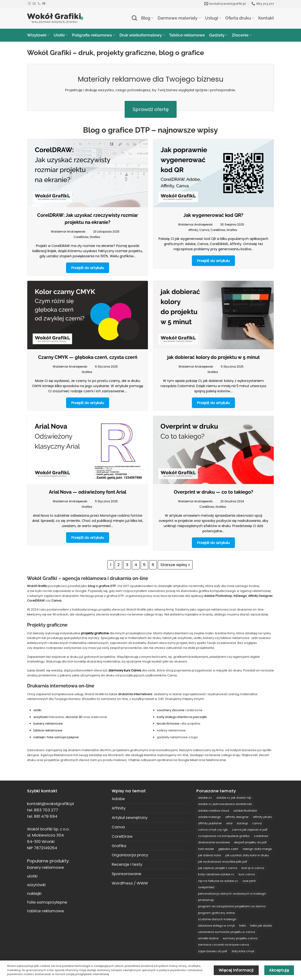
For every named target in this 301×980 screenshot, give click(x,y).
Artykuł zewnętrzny (130, 817)
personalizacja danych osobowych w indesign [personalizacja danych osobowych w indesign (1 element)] (232, 894)
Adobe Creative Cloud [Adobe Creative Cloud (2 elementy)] (214, 811)
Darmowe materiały (179, 18)
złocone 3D (74, 717)
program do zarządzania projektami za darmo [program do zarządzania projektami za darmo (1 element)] (232, 906)
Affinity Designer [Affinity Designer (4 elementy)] (237, 817)
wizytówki (41, 717)
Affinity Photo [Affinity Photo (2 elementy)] (262, 817)
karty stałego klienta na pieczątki (182, 717)
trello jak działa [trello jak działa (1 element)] (261, 926)
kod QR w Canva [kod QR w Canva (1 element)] (253, 868)
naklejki (40, 737)
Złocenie (242, 35)
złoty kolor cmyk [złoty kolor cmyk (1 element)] (243, 951)
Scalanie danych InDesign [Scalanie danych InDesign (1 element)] (217, 919)
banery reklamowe (48, 724)
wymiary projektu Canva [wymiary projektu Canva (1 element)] (240, 938)
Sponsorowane (127, 874)
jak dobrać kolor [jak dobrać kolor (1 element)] (210, 855)
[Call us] (39, 4)
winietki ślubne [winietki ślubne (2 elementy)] (208, 938)
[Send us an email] (34, 4)
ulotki (37, 710)
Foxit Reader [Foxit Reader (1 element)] (206, 849)
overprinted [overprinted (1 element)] (206, 887)
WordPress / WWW (130, 883)
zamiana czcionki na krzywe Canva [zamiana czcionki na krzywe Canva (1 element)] (224, 945)
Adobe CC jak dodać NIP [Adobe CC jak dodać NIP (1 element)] (234, 798)
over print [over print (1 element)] (249, 881)
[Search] (134, 18)
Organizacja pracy (130, 855)
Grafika (95, 237)
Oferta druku (240, 18)
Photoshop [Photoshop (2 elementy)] (206, 900)
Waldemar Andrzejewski (68, 232)
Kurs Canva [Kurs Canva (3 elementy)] (247, 874)
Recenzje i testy (127, 864)
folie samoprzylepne (63, 737)
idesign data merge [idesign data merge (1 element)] (257, 849)
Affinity (193, 230)
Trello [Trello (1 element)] (243, 926)
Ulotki (61, 35)
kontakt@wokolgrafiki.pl (50, 804)
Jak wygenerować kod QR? (213, 215)
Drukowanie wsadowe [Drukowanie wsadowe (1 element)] (214, 842)
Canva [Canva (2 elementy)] (257, 823)
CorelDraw (81, 237)
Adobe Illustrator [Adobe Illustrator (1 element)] (245, 811)
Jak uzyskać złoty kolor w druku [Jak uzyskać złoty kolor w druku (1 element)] (247, 855)
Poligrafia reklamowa (93, 35)
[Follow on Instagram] (30, 4)
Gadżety (218, 35)
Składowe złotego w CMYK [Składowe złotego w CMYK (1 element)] (216, 926)
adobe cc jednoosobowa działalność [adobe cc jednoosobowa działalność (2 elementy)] (225, 804)
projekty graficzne (95, 633)
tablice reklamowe (48, 730)
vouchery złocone (171, 710)
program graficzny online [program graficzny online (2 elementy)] (216, 913)
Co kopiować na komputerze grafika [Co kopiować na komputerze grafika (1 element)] (224, 836)
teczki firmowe (168, 724)
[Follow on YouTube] (44, 4)
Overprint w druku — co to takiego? (214, 492)
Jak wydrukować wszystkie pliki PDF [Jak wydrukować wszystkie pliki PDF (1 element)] (223, 862)
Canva (204, 230)
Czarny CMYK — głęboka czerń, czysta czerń (88, 357)
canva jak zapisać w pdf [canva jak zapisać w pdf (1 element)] (250, 830)
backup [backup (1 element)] (242, 823)
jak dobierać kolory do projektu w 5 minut (214, 357)
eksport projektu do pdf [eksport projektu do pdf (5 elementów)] (250, 842)
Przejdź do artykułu (88, 268)
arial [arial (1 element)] (229, 823)
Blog (147, 18)
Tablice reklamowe (187, 35)
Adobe (118, 799)
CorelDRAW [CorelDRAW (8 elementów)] (261, 836)
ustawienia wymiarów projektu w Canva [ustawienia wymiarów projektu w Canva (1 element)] (227, 932)
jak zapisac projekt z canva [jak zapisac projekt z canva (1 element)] (218, 868)
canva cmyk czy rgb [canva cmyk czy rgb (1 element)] (213, 830)
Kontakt (266, 18)
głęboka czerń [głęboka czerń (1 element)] (228, 849)
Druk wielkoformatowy (142, 35)
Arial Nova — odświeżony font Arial (88, 492)
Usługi (213, 18)
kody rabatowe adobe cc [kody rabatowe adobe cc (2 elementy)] (216, 874)
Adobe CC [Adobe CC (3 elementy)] (205, 798)
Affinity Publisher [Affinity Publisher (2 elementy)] (210, 823)
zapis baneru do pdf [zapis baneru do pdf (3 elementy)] (213, 951)
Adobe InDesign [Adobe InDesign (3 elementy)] (210, 817)
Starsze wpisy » (175, 565)
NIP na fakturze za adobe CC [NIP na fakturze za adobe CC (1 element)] (218, 881)
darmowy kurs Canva (125, 670)
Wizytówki (38, 35)
